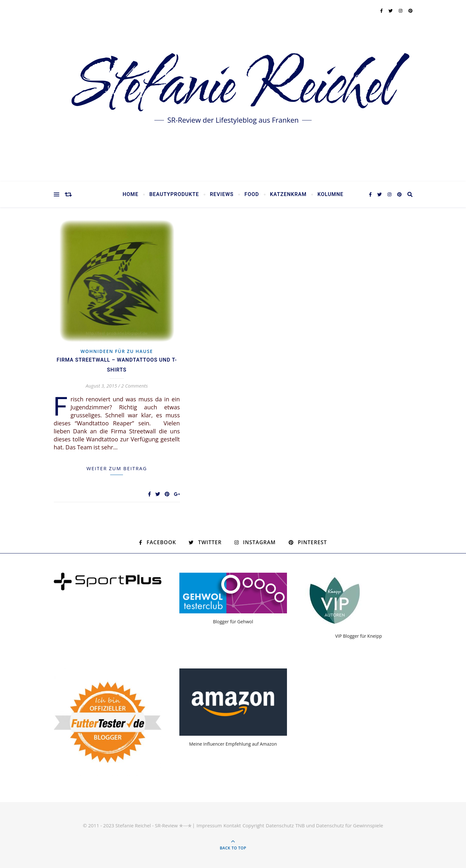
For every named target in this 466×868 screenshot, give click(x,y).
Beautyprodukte (174, 194)
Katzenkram (288, 194)
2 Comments (134, 386)
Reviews (222, 194)
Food (252, 194)
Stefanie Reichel (233, 86)
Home (131, 194)
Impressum (209, 825)
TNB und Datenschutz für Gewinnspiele (339, 825)
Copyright (253, 825)
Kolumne (330, 194)
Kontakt (232, 825)
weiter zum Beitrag (117, 468)
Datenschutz (280, 825)
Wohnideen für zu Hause (117, 351)
